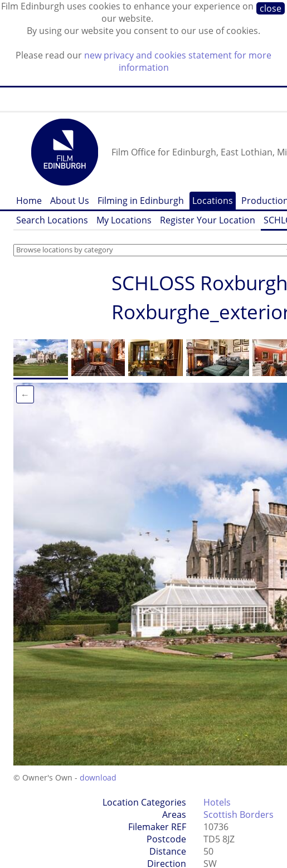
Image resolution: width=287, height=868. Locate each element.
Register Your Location (208, 220)
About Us (70, 201)
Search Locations (52, 220)
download (98, 777)
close (271, 8)
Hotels (217, 802)
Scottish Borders (239, 815)
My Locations (124, 220)
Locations (213, 201)
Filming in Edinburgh (141, 201)
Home (29, 201)
